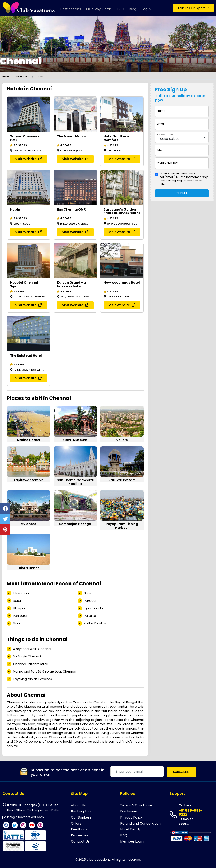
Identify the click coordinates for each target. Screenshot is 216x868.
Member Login (132, 841)
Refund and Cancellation (140, 823)
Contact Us (80, 841)
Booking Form (82, 811)
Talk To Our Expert (193, 8)
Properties (80, 835)
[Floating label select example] (182, 137)
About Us (78, 805)
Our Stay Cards (99, 9)
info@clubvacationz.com (26, 817)
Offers (76, 823)
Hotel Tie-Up (131, 829)
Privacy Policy (132, 817)
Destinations (70, 9)
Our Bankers (81, 817)
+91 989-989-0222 (191, 812)
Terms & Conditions (136, 805)
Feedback (79, 829)
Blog (133, 9)
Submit (182, 193)
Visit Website (28, 159)
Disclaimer (129, 811)
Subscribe (181, 772)
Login (146, 9)
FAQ (120, 9)
